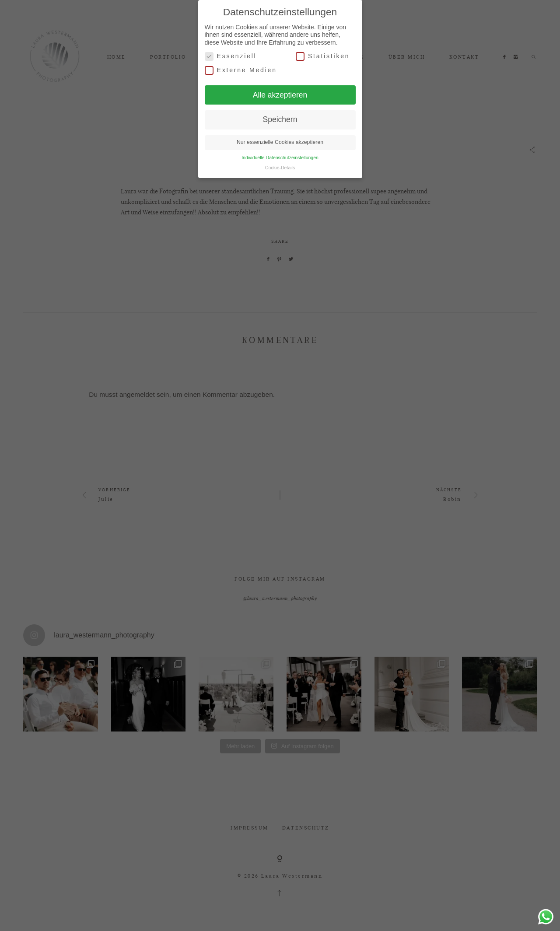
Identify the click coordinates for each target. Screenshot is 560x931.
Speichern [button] (280, 119)
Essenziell (231, 56)
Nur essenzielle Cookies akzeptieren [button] (280, 142)
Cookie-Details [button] (280, 167)
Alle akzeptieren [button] (280, 94)
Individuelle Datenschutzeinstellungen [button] (280, 157)
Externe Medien (241, 70)
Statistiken (323, 56)
